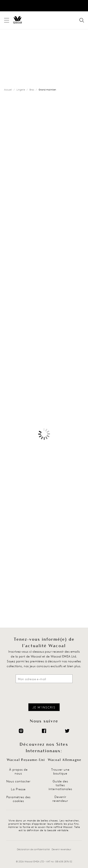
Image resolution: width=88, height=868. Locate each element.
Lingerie (21, 90)
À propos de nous (18, 771)
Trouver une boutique (60, 771)
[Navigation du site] (7, 20)
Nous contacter (18, 781)
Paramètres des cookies (18, 799)
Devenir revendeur (60, 799)
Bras (32, 90)
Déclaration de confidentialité (33, 849)
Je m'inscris (44, 707)
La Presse (18, 789)
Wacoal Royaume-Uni (26, 760)
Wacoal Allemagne (65, 760)
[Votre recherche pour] (82, 21)
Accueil (8, 90)
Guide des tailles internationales (60, 785)
